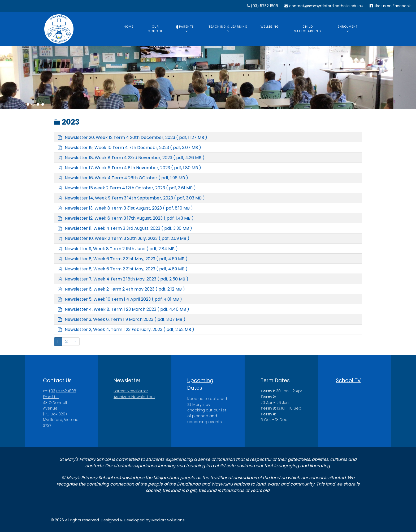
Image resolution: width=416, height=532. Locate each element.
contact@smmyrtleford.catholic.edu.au (324, 6)
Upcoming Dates (200, 384)
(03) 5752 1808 (262, 6)
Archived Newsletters (134, 397)
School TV (348, 380)
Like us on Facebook (390, 6)
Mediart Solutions (168, 520)
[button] (28, 104)
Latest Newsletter (131, 391)
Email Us (51, 397)
